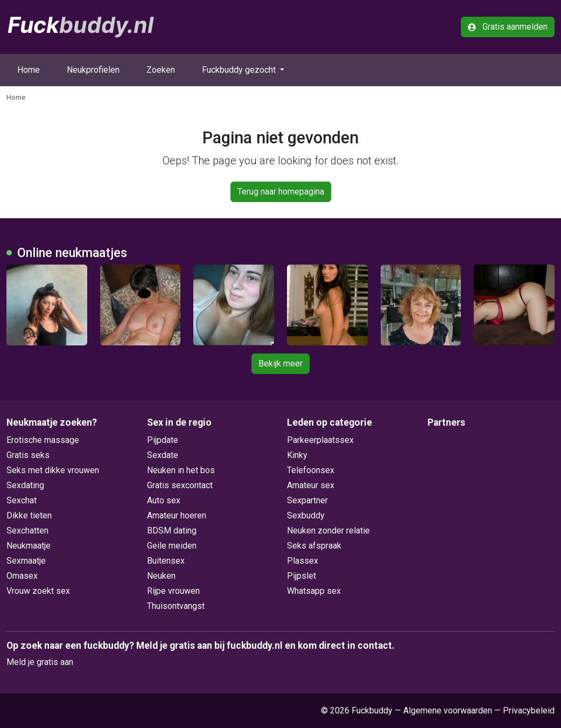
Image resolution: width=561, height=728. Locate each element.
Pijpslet (301, 576)
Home (29, 70)
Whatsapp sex (314, 591)
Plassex (303, 561)
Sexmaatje (26, 561)
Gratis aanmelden (508, 27)
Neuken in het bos (181, 470)
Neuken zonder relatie (328, 531)
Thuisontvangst (176, 606)
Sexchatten (27, 531)
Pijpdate (163, 440)
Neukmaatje (29, 546)
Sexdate (163, 455)
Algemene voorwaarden (448, 710)
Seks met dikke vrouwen (53, 470)
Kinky (297, 455)
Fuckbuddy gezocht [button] (240, 70)
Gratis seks (28, 455)
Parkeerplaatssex (320, 440)
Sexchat (22, 500)
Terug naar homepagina (281, 192)
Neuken (161, 576)
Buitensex (166, 561)
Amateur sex (311, 485)
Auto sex (164, 500)
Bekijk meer (280, 363)
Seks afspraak (314, 546)
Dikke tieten (29, 515)
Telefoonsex (311, 470)
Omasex (22, 576)
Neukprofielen (93, 70)
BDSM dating (172, 531)
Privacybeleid (529, 710)
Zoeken (161, 70)
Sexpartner (307, 500)
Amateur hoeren (177, 515)
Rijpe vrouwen (173, 591)
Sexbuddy (306, 515)
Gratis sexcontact (180, 485)
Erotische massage (43, 440)
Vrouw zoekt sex (38, 591)
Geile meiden (172, 546)
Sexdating (25, 485)
